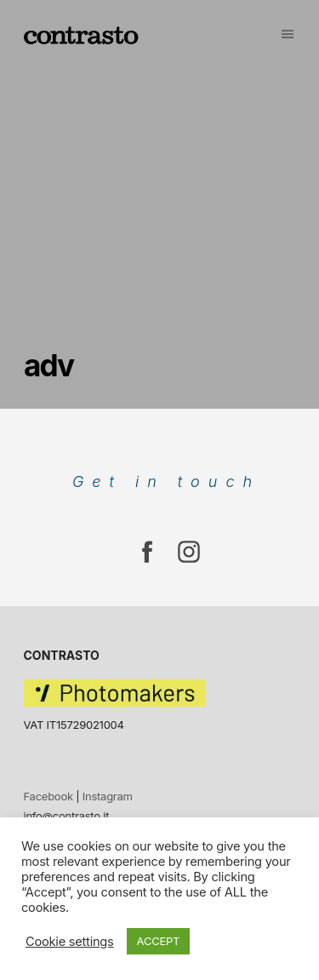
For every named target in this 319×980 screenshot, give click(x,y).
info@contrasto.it (67, 816)
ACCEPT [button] (159, 941)
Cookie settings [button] (70, 942)
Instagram (108, 796)
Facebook (48, 796)
